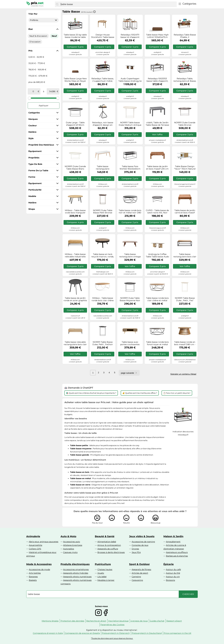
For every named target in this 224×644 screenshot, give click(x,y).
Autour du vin (173, 577)
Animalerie (33, 536)
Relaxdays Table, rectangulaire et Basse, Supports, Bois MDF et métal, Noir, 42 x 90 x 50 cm (185, 80)
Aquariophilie (35, 545)
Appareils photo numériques (77, 577)
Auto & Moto (68, 536)
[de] (33, 91)
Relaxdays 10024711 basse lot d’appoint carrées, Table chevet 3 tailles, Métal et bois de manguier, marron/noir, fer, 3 (130, 36)
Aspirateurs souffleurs (177, 552)
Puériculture (103, 564)
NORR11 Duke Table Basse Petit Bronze (103, 212)
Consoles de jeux (140, 545)
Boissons (170, 580)
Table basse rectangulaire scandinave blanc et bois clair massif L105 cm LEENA (103, 168)
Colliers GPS (35, 549)
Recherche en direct (96, 621)
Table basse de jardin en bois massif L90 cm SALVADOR (157, 168)
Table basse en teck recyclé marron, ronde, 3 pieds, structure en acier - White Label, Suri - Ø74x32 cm (103, 255)
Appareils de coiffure (108, 549)
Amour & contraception (109, 545)
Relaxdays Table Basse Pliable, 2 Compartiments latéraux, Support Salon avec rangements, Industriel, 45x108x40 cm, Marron (185, 36)
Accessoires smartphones (76, 569)
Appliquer (44, 106)
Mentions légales (50, 621)
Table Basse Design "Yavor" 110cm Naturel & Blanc (185, 168)
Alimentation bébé (107, 542)
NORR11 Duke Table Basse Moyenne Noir (130, 299)
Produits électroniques (75, 564)
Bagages (33, 577)
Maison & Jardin (173, 536)
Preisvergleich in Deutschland (147, 633)
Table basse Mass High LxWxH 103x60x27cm (157, 36)
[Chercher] (57, 4)
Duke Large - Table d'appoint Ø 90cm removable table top (75, 124)
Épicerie (169, 564)
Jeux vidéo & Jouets (142, 536)
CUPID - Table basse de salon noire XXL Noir (157, 212)
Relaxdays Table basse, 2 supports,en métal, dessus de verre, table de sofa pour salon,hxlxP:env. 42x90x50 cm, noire (103, 80)
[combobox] (118, 4)
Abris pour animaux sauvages (44, 542)
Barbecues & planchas (177, 556)
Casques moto (70, 552)
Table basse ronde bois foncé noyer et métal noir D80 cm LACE (157, 343)
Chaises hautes (105, 569)
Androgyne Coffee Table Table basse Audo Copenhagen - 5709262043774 (157, 255)
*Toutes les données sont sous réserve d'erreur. (112, 638)
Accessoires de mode (39, 569)
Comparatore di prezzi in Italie (48, 633)
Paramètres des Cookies (112, 625)
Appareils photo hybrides (76, 573)
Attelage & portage (73, 545)
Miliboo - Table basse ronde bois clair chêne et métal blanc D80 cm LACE (103, 299)
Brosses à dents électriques (111, 552)
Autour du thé (173, 573)
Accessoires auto (72, 542)
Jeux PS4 (136, 552)
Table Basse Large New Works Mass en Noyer (75, 80)
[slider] (29, 98)
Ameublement (173, 542)
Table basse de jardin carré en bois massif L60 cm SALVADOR (185, 212)
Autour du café (173, 569)
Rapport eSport (174, 621)
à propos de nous (139, 621)
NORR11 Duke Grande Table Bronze (185, 124)
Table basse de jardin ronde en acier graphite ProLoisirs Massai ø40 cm (75, 299)
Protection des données (72, 621)
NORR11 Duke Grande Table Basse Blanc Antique (75, 168)
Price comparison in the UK (177, 633)
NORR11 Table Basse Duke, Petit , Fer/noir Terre (103, 343)
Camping (136, 577)
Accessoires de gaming (143, 542)
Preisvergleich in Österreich (116, 633)
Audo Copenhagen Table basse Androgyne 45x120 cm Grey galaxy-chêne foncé (130, 80)
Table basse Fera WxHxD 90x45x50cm (130, 168)
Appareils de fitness (141, 569)
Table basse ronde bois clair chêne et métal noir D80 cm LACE (157, 299)
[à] (52, 91)
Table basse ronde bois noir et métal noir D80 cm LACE (130, 212)
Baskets (33, 580)
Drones (135, 549)
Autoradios (69, 549)
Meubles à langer (106, 580)
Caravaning (137, 580)
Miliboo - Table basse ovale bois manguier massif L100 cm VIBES (75, 212)
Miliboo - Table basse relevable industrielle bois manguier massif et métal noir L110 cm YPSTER (75, 255)
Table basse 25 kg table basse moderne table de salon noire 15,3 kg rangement (75, 36)
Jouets (101, 573)
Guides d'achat (157, 621)
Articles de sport (140, 573)
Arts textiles (35, 573)
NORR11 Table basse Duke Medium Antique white (130, 124)
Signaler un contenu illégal (183, 374)
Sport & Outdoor (139, 564)
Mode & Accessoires (39, 564)
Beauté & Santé (105, 536)
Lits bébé (102, 577)
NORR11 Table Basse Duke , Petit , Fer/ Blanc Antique (185, 299)
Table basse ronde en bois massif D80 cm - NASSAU (185, 343)
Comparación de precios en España (82, 633)
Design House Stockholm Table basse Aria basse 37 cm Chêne (103, 36)
